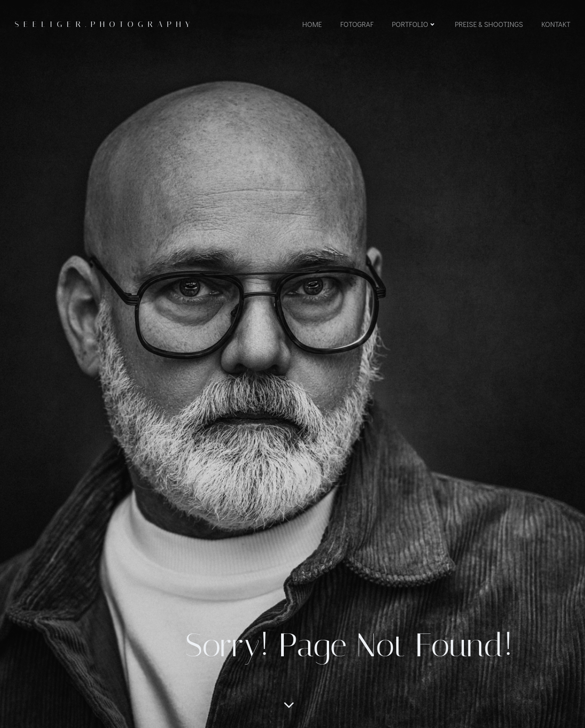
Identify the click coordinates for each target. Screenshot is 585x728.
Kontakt (556, 24)
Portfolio (414, 24)
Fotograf (357, 24)
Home (312, 24)
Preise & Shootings (489, 24)
